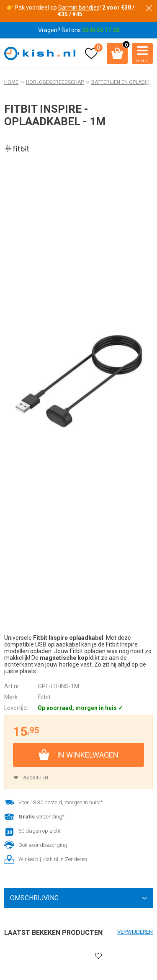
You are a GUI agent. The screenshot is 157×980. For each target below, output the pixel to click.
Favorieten (35, 778)
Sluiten (149, 8)
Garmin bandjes (79, 8)
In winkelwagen (88, 755)
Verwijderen (135, 932)
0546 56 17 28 (101, 30)
